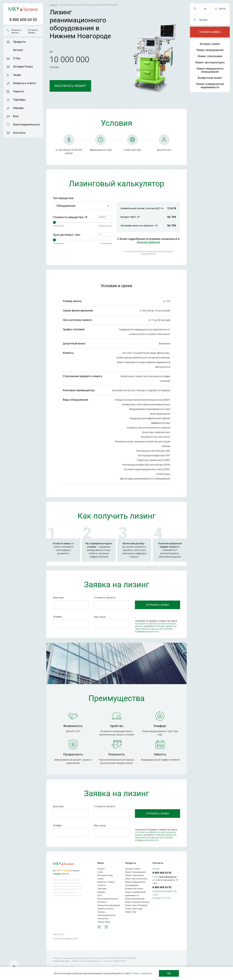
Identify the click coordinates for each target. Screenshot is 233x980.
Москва (203, 20)
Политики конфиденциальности (154, 630)
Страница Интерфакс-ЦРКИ (66, 939)
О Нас (17, 58)
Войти (222, 9)
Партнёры (19, 100)
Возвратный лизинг (210, 78)
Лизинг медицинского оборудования (210, 70)
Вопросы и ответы (25, 83)
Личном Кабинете (148, 242)
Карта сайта (58, 934)
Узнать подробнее (142, 973)
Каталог (18, 50)
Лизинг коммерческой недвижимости (210, 86)
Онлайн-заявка (210, 32)
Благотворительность (27, 125)
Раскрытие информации (109, 905)
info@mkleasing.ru (168, 877)
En (205, 9)
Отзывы (101, 912)
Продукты (19, 42)
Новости (18, 91)
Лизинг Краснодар (134, 909)
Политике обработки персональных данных (156, 628)
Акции (17, 75)
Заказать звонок (16, 31)
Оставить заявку (33, 31)
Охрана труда (104, 922)
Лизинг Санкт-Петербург (136, 905)
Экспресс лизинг (210, 44)
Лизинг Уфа (130, 912)
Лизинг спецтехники (210, 56)
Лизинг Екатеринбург (135, 899)
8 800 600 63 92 (23, 20)
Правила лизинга (106, 909)
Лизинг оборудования (210, 50)
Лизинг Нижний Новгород (137, 902)
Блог (16, 116)
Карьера (18, 108)
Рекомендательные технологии (106, 917)
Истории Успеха (23, 67)
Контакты (19, 133)
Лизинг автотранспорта (210, 62)
